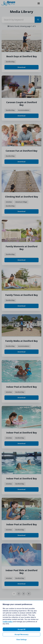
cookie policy (8, 635)
